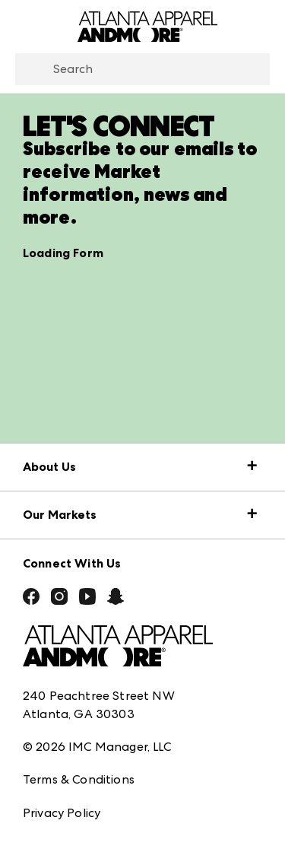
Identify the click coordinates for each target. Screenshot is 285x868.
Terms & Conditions (79, 779)
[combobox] (142, 69)
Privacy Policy (62, 813)
